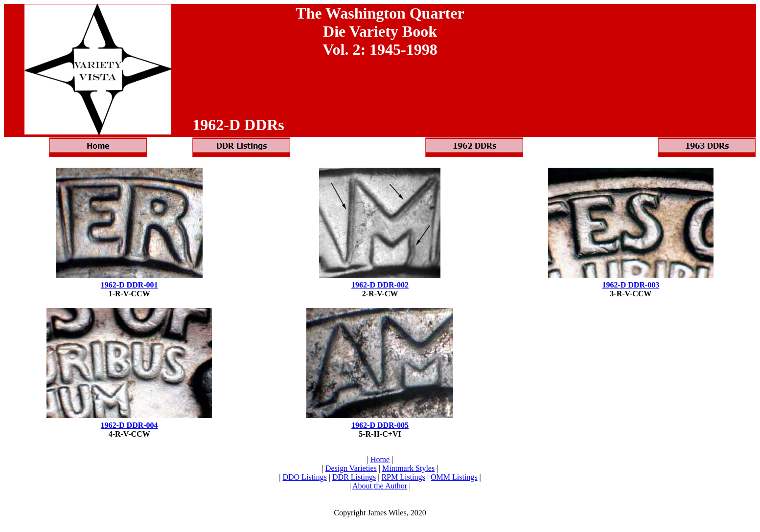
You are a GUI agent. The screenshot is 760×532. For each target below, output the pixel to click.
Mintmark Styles (408, 468)
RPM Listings (403, 477)
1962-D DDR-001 (129, 285)
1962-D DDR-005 (380, 425)
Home (380, 459)
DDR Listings (354, 477)
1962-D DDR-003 (631, 285)
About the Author (380, 486)
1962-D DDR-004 (129, 425)
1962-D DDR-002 (380, 285)
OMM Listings (454, 477)
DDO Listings (304, 477)
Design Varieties (351, 468)
